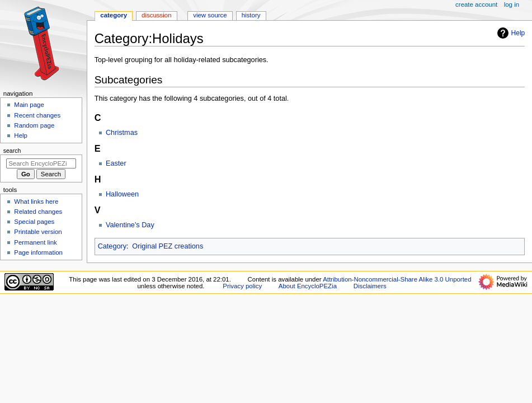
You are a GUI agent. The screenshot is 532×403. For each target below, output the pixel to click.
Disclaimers (370, 286)
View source (210, 15)
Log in (512, 4)
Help (510, 33)
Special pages (34, 222)
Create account (476, 4)
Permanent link (35, 242)
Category (112, 246)
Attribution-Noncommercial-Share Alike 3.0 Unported (397, 279)
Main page (29, 105)
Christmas (122, 133)
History (251, 15)
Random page (34, 125)
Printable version (38, 232)
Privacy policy (242, 286)
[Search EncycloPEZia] (41, 163)
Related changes (38, 212)
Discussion (156, 15)
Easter (116, 163)
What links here (36, 201)
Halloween (122, 194)
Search (12, 151)
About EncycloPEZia (308, 286)
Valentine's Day (130, 225)
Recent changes (37, 115)
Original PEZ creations (168, 246)
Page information (38, 252)
